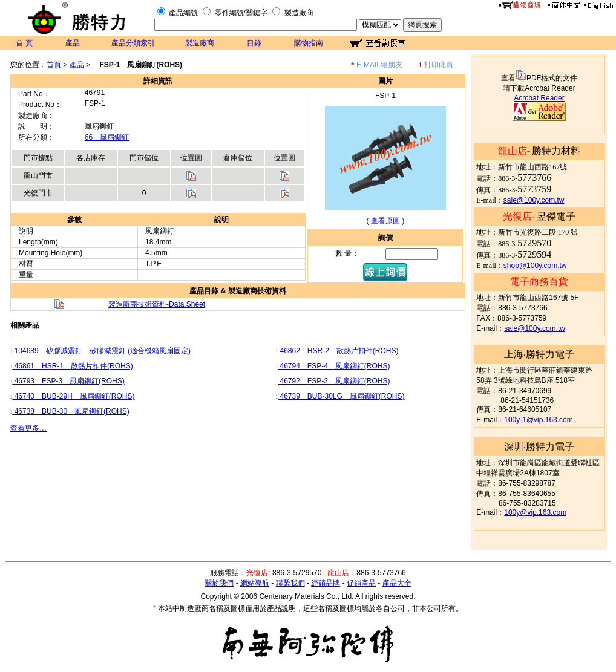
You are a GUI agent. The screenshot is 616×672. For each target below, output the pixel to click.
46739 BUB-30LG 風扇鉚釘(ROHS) (341, 396)
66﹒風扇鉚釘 (107, 137)
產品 (73, 43)
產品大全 (397, 583)
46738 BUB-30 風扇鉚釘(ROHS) (70, 411)
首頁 (54, 65)
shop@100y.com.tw (535, 266)
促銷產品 (361, 583)
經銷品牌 (326, 583)
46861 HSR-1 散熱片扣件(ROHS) (72, 366)
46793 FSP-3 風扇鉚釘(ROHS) (68, 381)
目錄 (254, 43)
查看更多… (28, 428)
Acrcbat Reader (539, 98)
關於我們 (219, 583)
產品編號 (183, 13)
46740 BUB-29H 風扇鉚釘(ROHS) (73, 396)
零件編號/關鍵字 (241, 13)
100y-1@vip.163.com (539, 420)
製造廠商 (299, 13)
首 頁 (24, 43)
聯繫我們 (290, 583)
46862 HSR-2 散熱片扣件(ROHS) (338, 351)
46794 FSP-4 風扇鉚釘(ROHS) (334, 366)
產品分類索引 (133, 43)
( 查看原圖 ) (386, 221)
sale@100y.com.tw (534, 200)
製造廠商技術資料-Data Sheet (157, 304)
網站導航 (255, 583)
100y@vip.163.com (535, 512)
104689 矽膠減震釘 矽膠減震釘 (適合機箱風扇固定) (101, 351)
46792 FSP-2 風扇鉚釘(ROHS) (334, 381)
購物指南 (309, 43)
